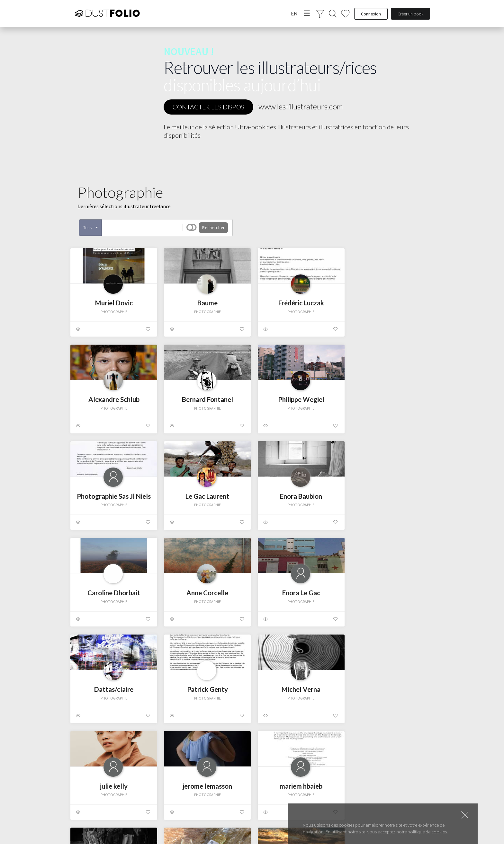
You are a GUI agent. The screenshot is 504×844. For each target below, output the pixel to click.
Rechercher (213, 228)
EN (294, 14)
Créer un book (410, 14)
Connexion (371, 14)
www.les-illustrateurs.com (301, 106)
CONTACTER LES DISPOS (208, 107)
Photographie (104, 312)
